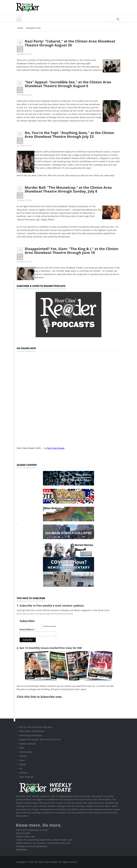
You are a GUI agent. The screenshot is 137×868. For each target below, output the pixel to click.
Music (22, 760)
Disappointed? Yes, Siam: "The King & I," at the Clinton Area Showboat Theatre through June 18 (71, 251)
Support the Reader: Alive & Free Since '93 (40, 739)
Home (20, 28)
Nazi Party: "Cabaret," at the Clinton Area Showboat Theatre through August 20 (70, 43)
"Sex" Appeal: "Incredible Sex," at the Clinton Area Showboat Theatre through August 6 (68, 84)
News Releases (27, 777)
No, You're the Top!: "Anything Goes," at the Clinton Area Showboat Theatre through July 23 (69, 135)
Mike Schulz (26, 54)
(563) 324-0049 (23, 833)
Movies (23, 764)
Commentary (26, 752)
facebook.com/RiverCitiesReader (32, 846)
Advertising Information (31, 735)
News (22, 748)
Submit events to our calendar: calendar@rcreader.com (43, 843)
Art (21, 769)
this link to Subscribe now (43, 697)
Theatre (23, 756)
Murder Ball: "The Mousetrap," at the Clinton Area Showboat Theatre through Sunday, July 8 (68, 189)
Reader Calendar (28, 744)
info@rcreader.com (25, 837)
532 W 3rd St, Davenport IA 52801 (32, 830)
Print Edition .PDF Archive (32, 731)
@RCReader (22, 850)
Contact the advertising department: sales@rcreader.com (44, 840)
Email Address (28, 630)
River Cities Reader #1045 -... (30, 448)
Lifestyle (23, 773)
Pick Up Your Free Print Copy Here (36, 727)
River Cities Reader (56, 448)
